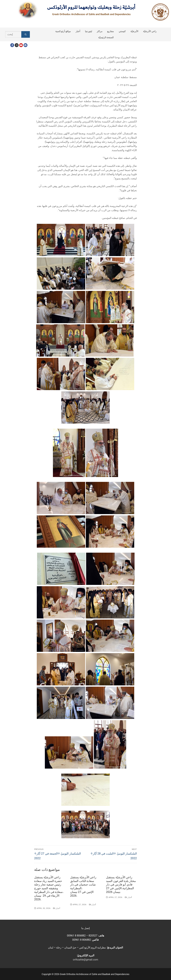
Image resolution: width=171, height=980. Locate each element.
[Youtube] (21, 45)
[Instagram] (17, 45)
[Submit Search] (26, 35)
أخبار (57, 908)
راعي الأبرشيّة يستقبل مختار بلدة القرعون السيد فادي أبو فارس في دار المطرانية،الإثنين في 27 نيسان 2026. (121, 885)
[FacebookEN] (25, 45)
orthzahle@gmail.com (85, 960)
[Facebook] (12, 45)
